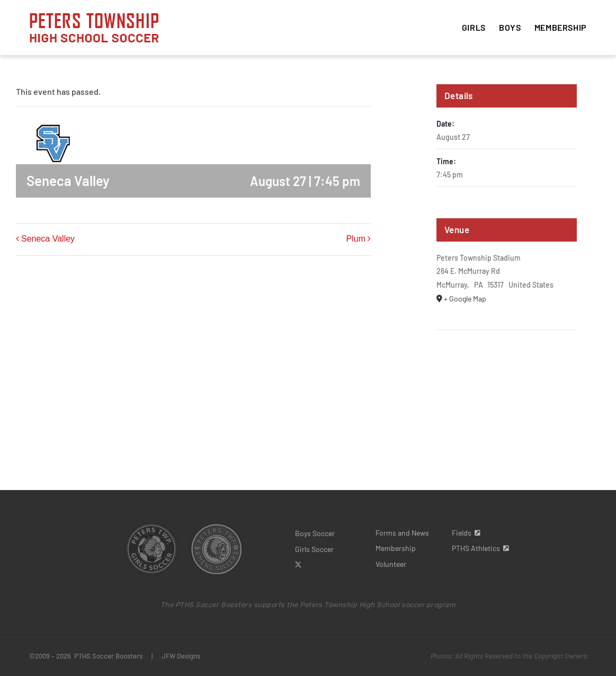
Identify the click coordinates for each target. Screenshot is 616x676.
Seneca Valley (48, 239)
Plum (356, 239)
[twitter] (298, 565)
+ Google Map (465, 299)
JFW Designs (181, 656)
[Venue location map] (507, 362)
